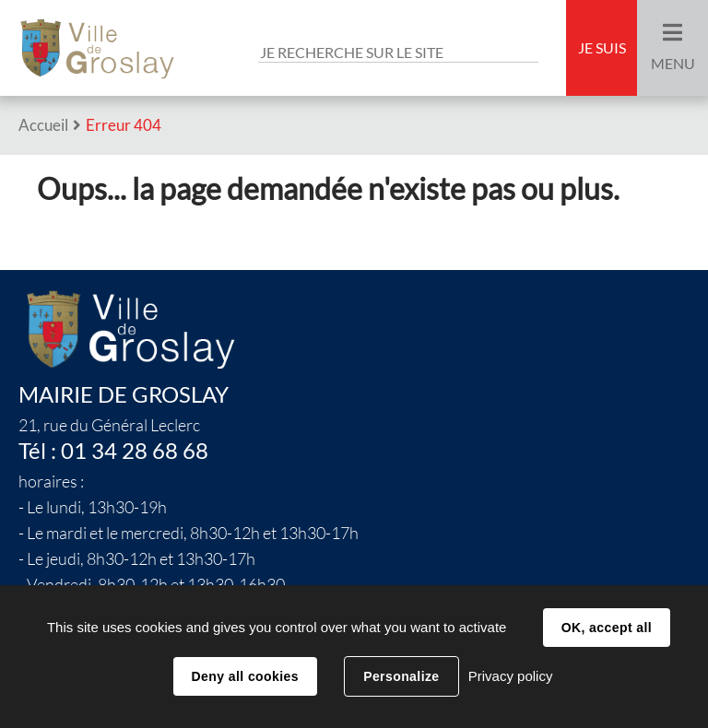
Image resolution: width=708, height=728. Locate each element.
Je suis (602, 48)
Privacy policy (511, 676)
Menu (673, 64)
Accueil (43, 125)
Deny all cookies (245, 676)
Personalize (401, 676)
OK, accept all (607, 628)
